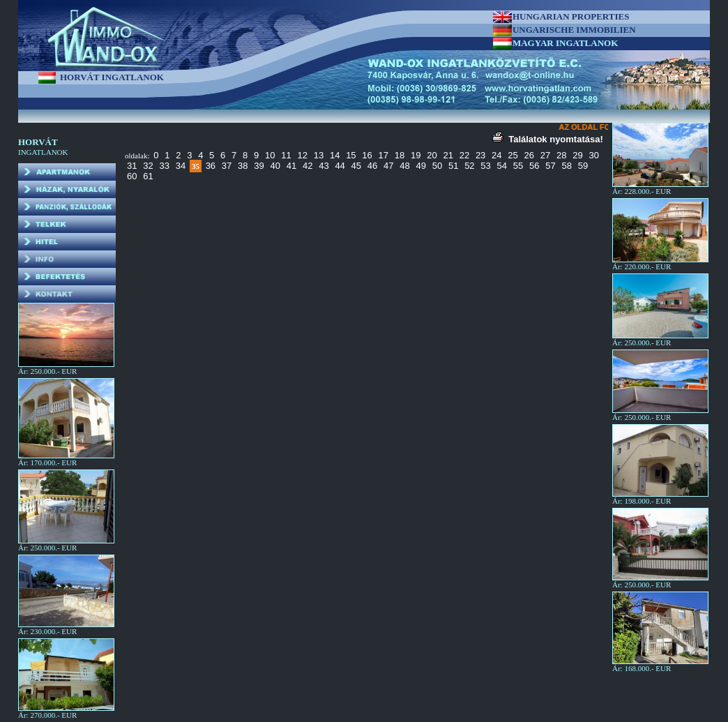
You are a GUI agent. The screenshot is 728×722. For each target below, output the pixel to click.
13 (319, 155)
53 (485, 166)
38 (243, 166)
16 (367, 155)
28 (561, 155)
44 (340, 166)
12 (302, 155)
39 (259, 166)
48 (404, 166)
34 (181, 166)
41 (291, 166)
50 (437, 166)
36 (211, 166)
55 (518, 166)
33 (164, 166)
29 (577, 155)
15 (351, 155)
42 (308, 166)
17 (384, 155)
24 (496, 155)
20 (432, 155)
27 (545, 155)
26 (529, 155)
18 (400, 155)
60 (132, 176)
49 (420, 166)
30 (593, 155)
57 (550, 166)
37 (227, 166)
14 (335, 155)
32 (148, 166)
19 (416, 155)
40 (275, 166)
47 (388, 166)
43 (324, 166)
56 (534, 166)
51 (453, 166)
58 (566, 166)
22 (464, 155)
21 (448, 155)
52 (469, 166)
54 (502, 166)
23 (480, 155)
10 (270, 155)
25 (513, 155)
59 (583, 166)
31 (132, 166)
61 (148, 176)
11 (286, 155)
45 (356, 166)
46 (372, 166)
